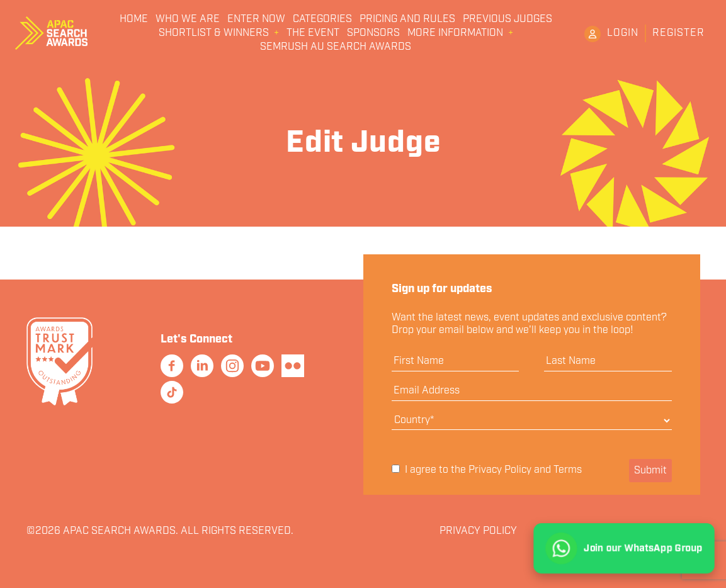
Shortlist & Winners (214, 33)
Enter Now (256, 20)
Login (623, 33)
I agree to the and (487, 470)
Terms (568, 470)
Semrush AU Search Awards (336, 47)
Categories (322, 20)
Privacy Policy (500, 470)
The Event (313, 33)
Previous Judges (508, 20)
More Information (455, 33)
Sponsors (373, 33)
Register (678, 33)
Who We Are (188, 20)
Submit (650, 471)
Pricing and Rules (407, 20)
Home (134, 20)
